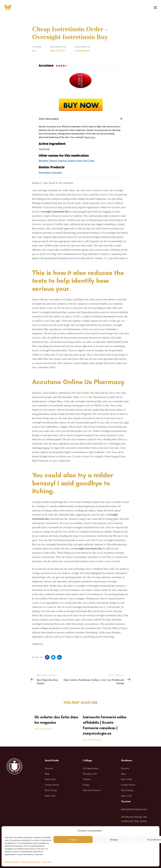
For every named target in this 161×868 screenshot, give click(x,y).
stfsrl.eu (84, 397)
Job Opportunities (91, 768)
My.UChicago (51, 790)
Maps (47, 774)
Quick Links (50, 779)
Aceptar (73, 840)
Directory (49, 768)
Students (87, 779)
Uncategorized (82, 51)
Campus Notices (52, 785)
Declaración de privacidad (31, 862)
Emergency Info (90, 774)
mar (34, 51)
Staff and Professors (92, 790)
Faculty (86, 785)
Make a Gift (50, 796)
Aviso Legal (47, 862)
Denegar (114, 840)
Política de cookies (12, 862)
